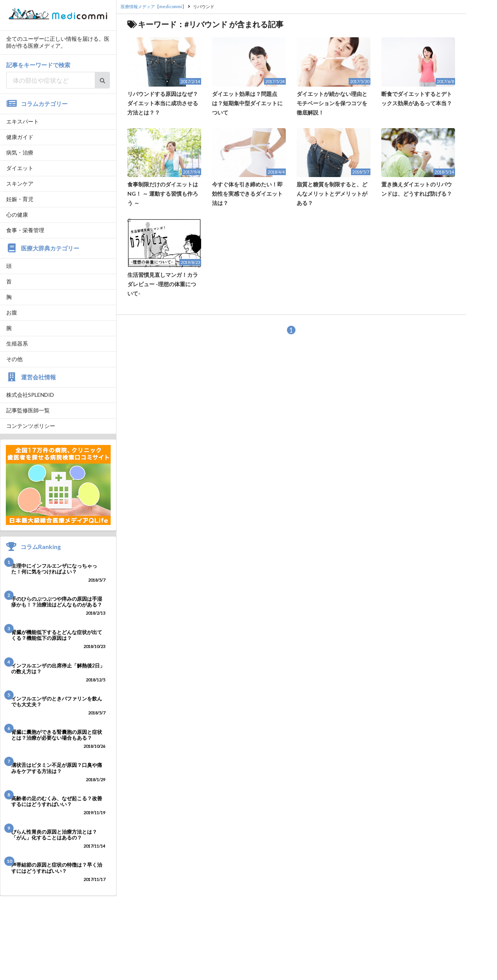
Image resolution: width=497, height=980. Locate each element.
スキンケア (20, 183)
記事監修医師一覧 (28, 410)
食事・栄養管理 (25, 230)
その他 (14, 359)
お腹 (12, 312)
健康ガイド (20, 137)
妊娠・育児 (20, 199)
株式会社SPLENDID (30, 395)
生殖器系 (17, 343)
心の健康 (17, 215)
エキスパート (23, 121)
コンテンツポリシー (31, 426)
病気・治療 (20, 152)
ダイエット (20, 168)
